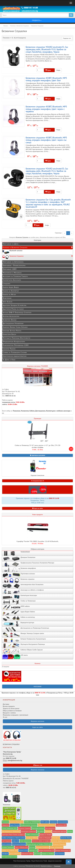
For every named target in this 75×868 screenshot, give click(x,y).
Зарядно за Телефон (48, 854)
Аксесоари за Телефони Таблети (15, 276)
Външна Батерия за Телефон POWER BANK (39, 844)
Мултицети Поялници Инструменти (16, 338)
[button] (37, 455)
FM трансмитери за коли (9, 857)
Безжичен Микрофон (59, 844)
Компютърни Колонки (19, 844)
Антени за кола (23, 850)
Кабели (32, 411)
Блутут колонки (7, 844)
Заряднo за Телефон (46, 835)
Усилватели (25, 411)
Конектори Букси (9, 334)
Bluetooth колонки (12, 252)
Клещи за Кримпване (57, 847)
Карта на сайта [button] (37, 508)
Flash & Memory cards (22, 847)
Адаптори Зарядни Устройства (14, 305)
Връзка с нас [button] (38, 765)
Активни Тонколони (8, 847)
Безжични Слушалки (37, 257)
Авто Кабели (7, 302)
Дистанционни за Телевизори (11, 831)
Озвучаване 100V (10, 269)
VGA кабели (41, 831)
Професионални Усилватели (47, 825)
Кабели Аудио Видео (11, 287)
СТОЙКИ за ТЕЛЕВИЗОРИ (32, 822)
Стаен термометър (25, 841)
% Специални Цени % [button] (38, 481)
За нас (5, 717)
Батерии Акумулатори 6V (63, 850)
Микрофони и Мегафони (12, 273)
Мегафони (5, 854)
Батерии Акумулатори (11, 316)
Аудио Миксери (15, 825)
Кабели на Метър (9, 294)
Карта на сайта (37, 727)
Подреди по (67, 38)
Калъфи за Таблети (32, 838)
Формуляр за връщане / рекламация (15, 715)
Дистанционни (40, 411)
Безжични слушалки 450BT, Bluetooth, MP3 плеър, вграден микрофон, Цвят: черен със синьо (46, 140)
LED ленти (37, 854)
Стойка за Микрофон (45, 838)
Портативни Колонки (38, 828)
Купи (49, 70)
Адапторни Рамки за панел (13, 309)
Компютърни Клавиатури (28, 831)
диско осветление (15, 854)
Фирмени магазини (38, 770)
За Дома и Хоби (9, 360)
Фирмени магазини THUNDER (37, 366)
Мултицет (32, 847)
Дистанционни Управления (13, 323)
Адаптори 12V (33, 850)
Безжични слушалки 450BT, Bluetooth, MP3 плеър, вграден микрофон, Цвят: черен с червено (46, 109)
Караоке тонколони (38, 468)
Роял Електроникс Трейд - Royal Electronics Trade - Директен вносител (37, 861)
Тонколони (17, 411)
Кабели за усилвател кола (10, 850)
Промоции (38, 418)
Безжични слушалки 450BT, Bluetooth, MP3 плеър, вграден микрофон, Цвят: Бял (46, 79)
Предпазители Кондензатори (14, 341)
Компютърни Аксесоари (12, 280)
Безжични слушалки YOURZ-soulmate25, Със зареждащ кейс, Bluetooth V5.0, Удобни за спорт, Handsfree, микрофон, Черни (47, 49)
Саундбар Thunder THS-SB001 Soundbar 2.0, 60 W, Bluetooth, (37, 541)
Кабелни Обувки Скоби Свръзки (15, 327)
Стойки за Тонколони (32, 835)
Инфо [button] (58, 70)
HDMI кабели (45, 822)
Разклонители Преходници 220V (16, 345)
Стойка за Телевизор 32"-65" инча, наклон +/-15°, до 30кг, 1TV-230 (37, 445)
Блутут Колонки (60, 854)
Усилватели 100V (61, 825)
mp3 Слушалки (7, 841)
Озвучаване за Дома (11, 244)
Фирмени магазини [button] (37, 721)
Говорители (6, 825)
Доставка (6, 704)
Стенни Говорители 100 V (10, 828)
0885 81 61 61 (11, 396)
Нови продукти (38, 515)
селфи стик (15, 841)
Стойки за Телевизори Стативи (15, 352)
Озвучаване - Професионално (14, 265)
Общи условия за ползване (12, 711)
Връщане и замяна (9, 713)
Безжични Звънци (10, 320)
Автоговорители (50, 828)
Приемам (57, 866)
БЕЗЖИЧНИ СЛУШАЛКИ (12, 738)
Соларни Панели (9, 349)
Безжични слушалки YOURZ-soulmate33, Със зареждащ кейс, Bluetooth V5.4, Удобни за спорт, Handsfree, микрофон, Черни (47, 171)
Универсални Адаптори (59, 831)
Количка (37, 663)
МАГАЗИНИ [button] (37, 686)
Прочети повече (46, 866)
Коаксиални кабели (27, 854)
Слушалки (6, 284)
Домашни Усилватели (43, 847)
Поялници (48, 831)
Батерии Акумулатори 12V (46, 850)
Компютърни (51, 411)
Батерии (70, 831)
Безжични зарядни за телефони (61, 841)
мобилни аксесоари (64, 411)
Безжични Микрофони (16, 822)
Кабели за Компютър (11, 291)
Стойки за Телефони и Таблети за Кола (14, 838)
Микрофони (56, 838)
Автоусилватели (63, 822)
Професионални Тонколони (29, 825)
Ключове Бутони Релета (12, 331)
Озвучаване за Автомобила (13, 262)
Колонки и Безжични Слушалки (38, 247)
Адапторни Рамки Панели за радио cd (13, 835)
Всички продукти (9, 706)
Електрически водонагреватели (15, 356)
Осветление (7, 298)
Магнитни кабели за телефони (41, 841)
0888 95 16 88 (54, 498)
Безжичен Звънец (66, 838)
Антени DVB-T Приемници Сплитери (17, 313)
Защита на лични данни (11, 708)
